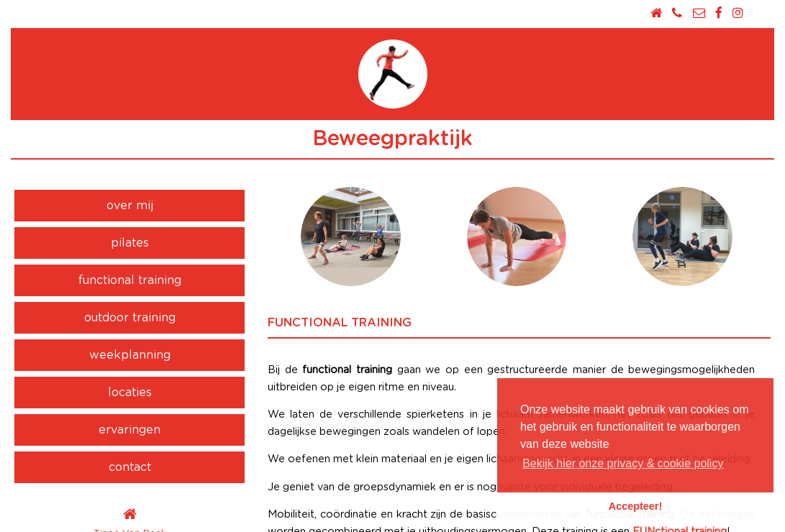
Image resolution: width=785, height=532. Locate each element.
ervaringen (130, 430)
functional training (130, 280)
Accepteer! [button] (635, 506)
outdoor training (130, 318)
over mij (130, 206)
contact (130, 467)
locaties (130, 393)
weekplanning (130, 355)
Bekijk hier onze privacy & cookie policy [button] (623, 463)
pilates (130, 243)
